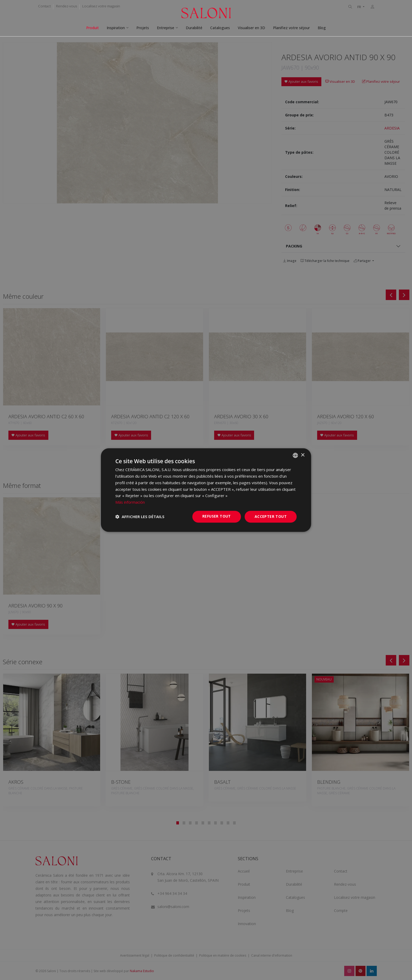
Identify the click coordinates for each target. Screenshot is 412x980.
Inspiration (116, 28)
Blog (322, 28)
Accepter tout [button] (271, 516)
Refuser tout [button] (217, 516)
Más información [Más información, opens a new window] (130, 502)
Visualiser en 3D (251, 28)
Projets (143, 28)
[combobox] (295, 455)
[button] (140, 517)
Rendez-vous (66, 6)
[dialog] (206, 490)
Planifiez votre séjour (291, 28)
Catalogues (220, 28)
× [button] (303, 455)
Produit (92, 28)
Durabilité (194, 28)
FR (360, 7)
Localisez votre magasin (101, 6)
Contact (44, 6)
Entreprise (166, 28)
